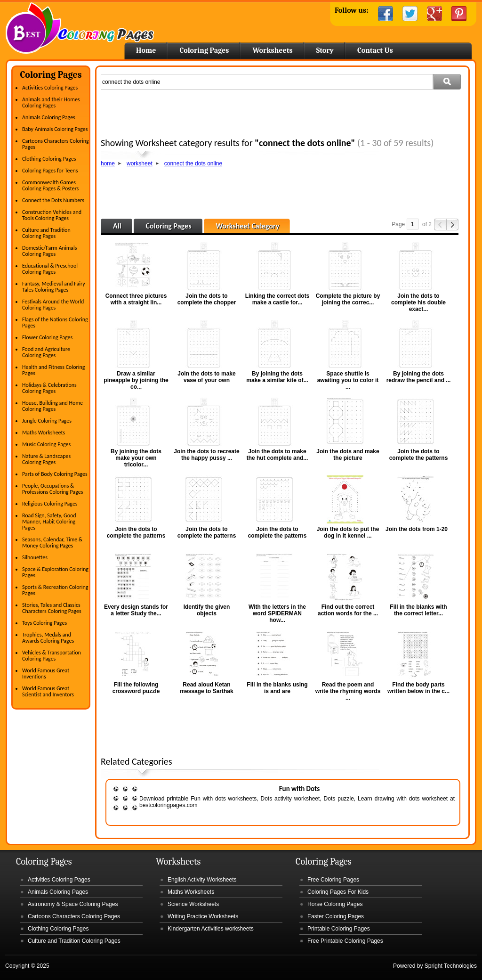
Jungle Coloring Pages (47, 421)
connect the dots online (193, 163)
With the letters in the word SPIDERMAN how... (277, 613)
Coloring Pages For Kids (338, 892)
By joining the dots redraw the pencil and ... (419, 377)
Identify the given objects (207, 610)
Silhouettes (35, 557)
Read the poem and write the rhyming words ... (348, 691)
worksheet (140, 163)
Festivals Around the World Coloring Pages (53, 305)
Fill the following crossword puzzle (136, 688)
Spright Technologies (451, 966)
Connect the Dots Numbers (53, 200)
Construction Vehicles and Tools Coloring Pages (52, 215)
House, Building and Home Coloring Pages (52, 406)
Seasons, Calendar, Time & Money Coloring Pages (52, 543)
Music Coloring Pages (46, 444)
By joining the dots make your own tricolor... (136, 458)
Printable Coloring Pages (339, 929)
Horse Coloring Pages (335, 904)
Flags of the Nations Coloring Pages (55, 323)
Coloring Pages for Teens (50, 171)
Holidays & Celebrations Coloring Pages (49, 388)
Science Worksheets (193, 904)
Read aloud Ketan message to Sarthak (206, 688)
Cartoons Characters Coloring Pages (56, 144)
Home (80, 28)
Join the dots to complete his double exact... (418, 302)
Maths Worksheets (44, 433)
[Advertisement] (282, 111)
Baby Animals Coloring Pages (55, 129)
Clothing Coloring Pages (49, 159)
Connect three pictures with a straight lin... (136, 299)
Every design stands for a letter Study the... (136, 610)
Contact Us (375, 50)
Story (325, 50)
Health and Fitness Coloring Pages (53, 370)
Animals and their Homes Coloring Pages (51, 102)
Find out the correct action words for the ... (348, 610)
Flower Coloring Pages (47, 337)
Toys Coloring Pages (44, 623)
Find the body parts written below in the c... (418, 688)
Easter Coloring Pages (336, 916)
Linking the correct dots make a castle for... (277, 299)
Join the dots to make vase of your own (206, 377)
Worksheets (272, 50)
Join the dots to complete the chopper (207, 299)
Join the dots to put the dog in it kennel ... (348, 532)
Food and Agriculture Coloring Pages (46, 352)
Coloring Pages (204, 50)
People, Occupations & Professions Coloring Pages (52, 489)
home (108, 163)
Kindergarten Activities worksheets (211, 929)
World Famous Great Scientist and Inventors (48, 691)
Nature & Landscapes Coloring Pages (46, 459)
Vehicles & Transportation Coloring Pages (52, 656)
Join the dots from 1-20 (417, 529)
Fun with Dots (300, 789)
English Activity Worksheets (202, 880)
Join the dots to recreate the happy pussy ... (206, 455)
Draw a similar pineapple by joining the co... (136, 380)
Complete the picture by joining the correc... (348, 299)
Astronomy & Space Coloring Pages (73, 904)
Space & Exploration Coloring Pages (55, 572)
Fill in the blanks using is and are (277, 688)
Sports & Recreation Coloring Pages (55, 590)
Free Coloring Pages (333, 880)
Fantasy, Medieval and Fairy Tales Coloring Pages (54, 287)
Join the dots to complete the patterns (419, 455)
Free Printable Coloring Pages (345, 941)
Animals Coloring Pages (49, 117)
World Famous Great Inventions (46, 674)
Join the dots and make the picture (348, 455)
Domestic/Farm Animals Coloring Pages (49, 251)
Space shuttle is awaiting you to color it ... (348, 380)
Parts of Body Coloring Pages (55, 474)
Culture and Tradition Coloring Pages (46, 233)
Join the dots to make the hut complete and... (277, 455)
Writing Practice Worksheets (203, 916)
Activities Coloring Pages (50, 88)
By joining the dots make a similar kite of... (277, 377)
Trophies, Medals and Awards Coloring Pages (48, 638)
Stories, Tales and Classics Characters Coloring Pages (52, 608)
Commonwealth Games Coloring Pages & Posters (50, 185)
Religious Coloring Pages (50, 504)
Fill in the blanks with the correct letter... (418, 610)
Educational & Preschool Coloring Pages (50, 269)
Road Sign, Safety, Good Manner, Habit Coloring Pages (49, 522)
